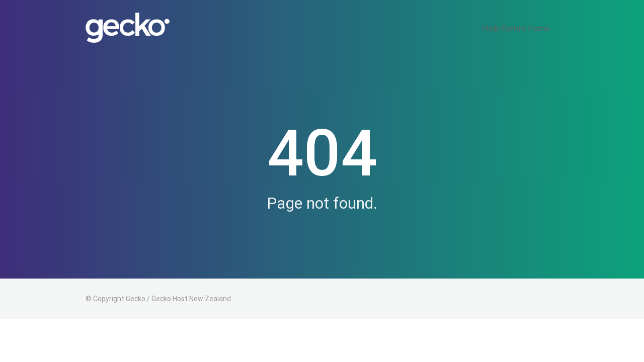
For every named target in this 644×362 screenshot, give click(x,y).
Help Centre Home (524, 28)
